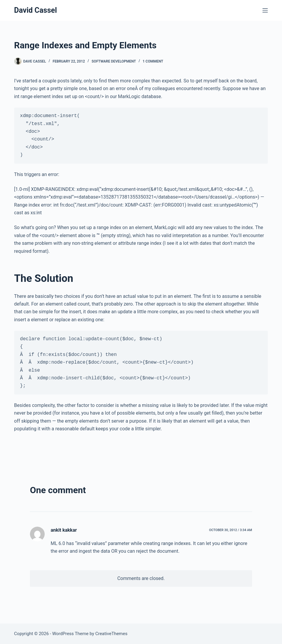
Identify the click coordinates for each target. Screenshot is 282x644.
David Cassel (36, 10)
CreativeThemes (112, 634)
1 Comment (153, 61)
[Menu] (265, 10)
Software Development (114, 61)
